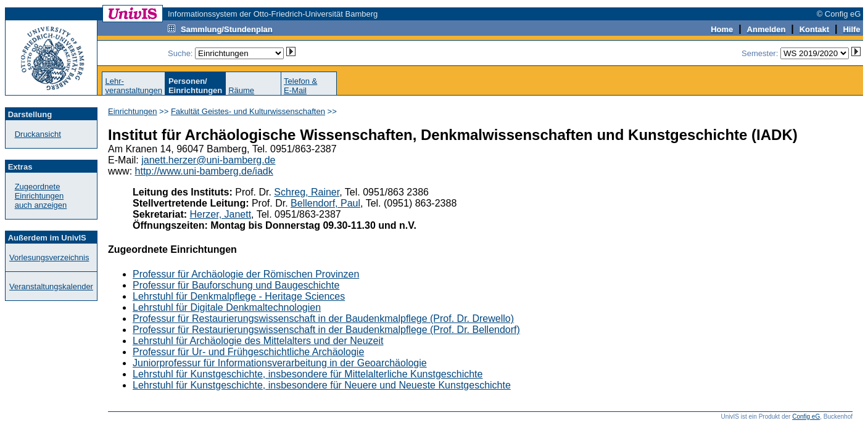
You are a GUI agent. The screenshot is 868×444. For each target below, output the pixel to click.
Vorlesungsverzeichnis (49, 257)
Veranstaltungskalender (51, 286)
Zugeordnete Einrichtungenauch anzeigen (41, 196)
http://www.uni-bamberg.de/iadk (204, 171)
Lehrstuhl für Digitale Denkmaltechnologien (227, 307)
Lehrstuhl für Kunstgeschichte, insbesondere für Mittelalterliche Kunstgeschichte (308, 374)
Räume (241, 90)
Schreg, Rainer (307, 192)
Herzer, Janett (221, 214)
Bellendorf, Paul (325, 203)
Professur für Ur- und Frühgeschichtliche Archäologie (248, 352)
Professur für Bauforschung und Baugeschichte (236, 285)
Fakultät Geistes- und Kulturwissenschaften (248, 111)
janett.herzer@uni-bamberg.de (208, 160)
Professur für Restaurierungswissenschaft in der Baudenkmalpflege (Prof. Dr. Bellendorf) (326, 330)
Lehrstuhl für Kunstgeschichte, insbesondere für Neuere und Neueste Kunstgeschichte (322, 385)
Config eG (806, 417)
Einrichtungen (133, 111)
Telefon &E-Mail (300, 86)
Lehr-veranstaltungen (134, 86)
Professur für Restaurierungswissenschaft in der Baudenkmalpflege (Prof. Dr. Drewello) (323, 319)
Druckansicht (38, 134)
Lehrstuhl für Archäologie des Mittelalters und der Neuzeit (258, 341)
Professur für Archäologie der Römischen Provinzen (246, 274)
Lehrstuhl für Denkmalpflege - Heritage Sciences (239, 296)
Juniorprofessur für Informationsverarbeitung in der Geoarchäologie (280, 363)
